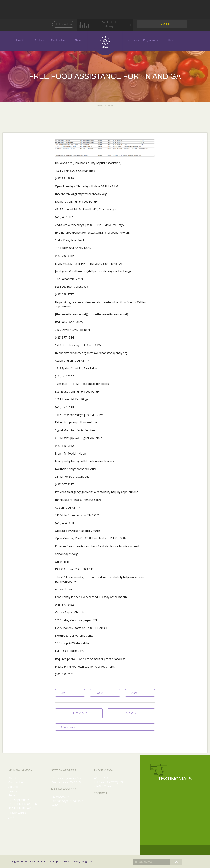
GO (176, 862)
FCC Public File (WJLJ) (22, 808)
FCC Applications (19, 800)
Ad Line (39, 40)
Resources (132, 40)
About (78, 40)
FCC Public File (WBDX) (23, 804)
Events (20, 40)
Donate (162, 24)
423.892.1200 (102, 778)
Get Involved (59, 40)
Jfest (171, 40)
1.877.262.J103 (114, 782)
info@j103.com (103, 786)
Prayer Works (151, 40)
